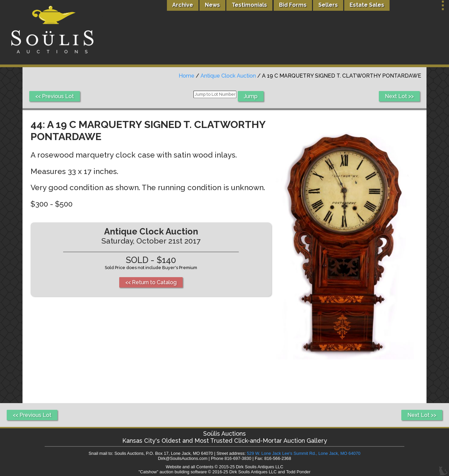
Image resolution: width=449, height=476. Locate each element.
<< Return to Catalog (151, 282)
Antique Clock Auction (228, 76)
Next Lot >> (399, 96)
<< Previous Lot (55, 96)
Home (187, 76)
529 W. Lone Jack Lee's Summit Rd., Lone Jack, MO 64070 (304, 453)
